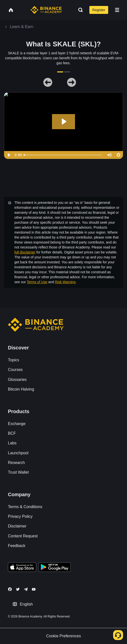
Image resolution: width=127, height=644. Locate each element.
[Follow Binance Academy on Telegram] (26, 589)
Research (16, 463)
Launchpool (18, 453)
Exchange (17, 424)
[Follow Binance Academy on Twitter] (18, 589)
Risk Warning (65, 282)
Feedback (17, 546)
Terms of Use (37, 282)
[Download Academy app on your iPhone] (22, 568)
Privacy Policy (20, 516)
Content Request (23, 536)
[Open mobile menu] (117, 10)
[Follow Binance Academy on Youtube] (34, 589)
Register (99, 10)
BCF (12, 433)
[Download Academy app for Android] (54, 568)
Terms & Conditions (25, 507)
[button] (117, 10)
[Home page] (46, 10)
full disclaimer (25, 252)
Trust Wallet (18, 472)
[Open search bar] (79, 10)
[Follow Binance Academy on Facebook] (10, 589)
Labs (12, 443)
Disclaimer (17, 526)
